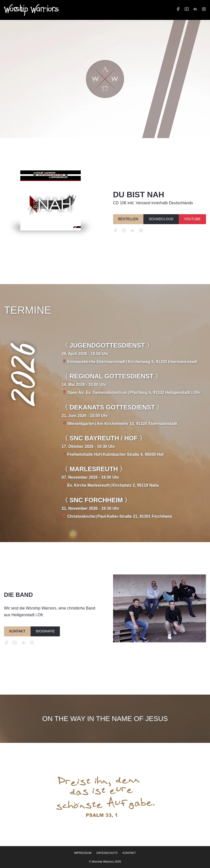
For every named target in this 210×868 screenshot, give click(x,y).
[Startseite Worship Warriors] (31, 10)
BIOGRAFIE (45, 631)
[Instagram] (204, 9)
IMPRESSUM (83, 853)
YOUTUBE (192, 219)
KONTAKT (17, 631)
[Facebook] (178, 9)
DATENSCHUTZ (107, 853)
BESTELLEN (128, 219)
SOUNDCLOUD (161, 219)
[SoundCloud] (195, 9)
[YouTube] (187, 9)
